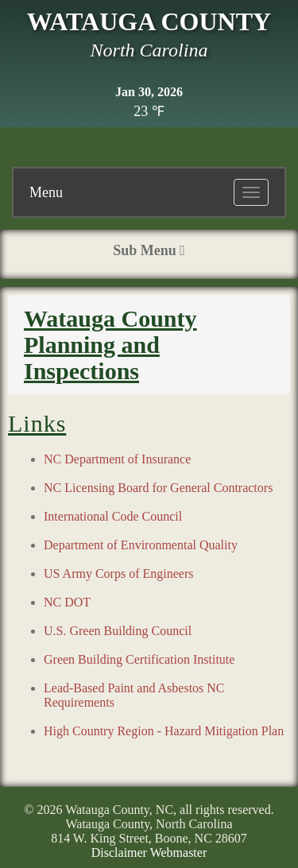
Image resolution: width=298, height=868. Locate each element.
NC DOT (67, 602)
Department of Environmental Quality (141, 545)
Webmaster (179, 852)
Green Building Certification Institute (139, 659)
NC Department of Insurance (117, 459)
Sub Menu (149, 250)
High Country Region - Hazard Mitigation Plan (164, 731)
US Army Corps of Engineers (118, 573)
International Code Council (113, 516)
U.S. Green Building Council (118, 631)
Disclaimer (119, 852)
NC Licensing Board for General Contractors (158, 488)
